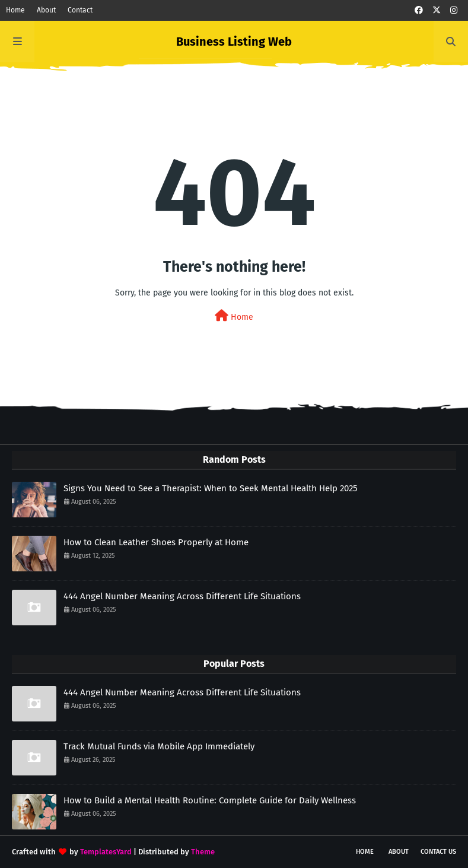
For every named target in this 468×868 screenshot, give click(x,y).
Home (15, 10)
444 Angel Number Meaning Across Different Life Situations (182, 596)
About (46, 10)
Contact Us (438, 852)
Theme (203, 852)
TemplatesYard (106, 852)
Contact (80, 10)
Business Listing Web (234, 42)
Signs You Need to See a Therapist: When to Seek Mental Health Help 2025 (211, 488)
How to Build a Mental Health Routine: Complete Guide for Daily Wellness (210, 800)
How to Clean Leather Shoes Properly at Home (156, 542)
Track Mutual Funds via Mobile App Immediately (159, 746)
